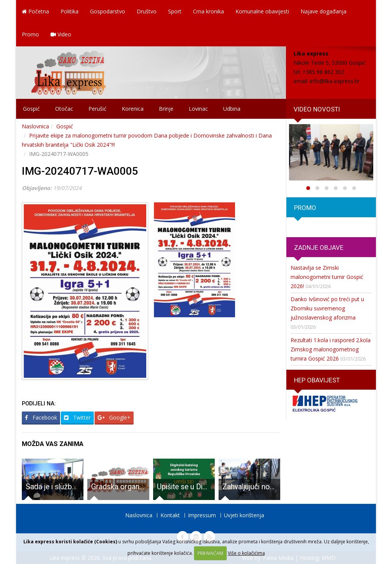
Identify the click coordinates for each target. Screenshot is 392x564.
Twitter (77, 417)
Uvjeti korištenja (244, 515)
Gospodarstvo (108, 11)
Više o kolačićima (246, 553)
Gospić (31, 109)
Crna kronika (208, 11)
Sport (175, 11)
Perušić (97, 109)
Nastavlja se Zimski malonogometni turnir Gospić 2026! (327, 277)
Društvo (147, 11)
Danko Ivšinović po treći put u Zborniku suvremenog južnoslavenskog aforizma (327, 308)
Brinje (166, 109)
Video (61, 34)
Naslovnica (35, 126)
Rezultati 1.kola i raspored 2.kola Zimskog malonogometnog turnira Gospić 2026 (331, 349)
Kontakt (170, 515)
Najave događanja (323, 11)
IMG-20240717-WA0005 (80, 171)
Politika (69, 11)
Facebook (41, 417)
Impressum (202, 515)
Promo (30, 34)
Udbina (232, 109)
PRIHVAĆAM (210, 553)
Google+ (114, 417)
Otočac (64, 109)
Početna (35, 11)
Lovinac (198, 109)
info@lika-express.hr (335, 81)
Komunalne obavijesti (262, 11)
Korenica (133, 109)
